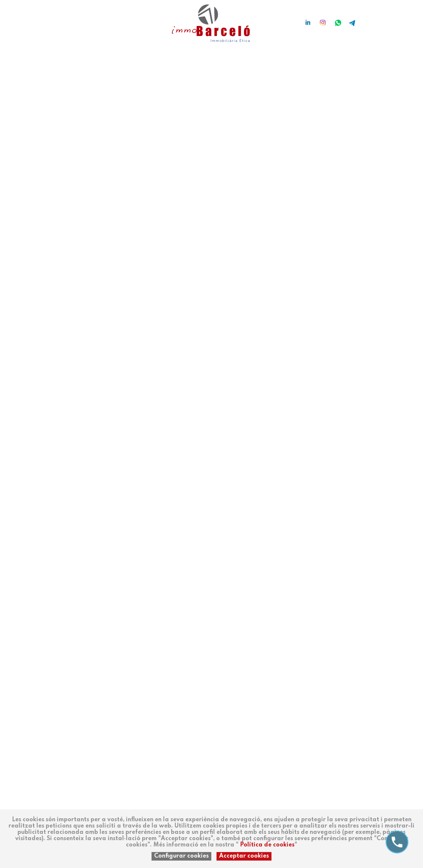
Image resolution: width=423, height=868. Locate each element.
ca (49, 19)
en (61, 19)
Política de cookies (267, 845)
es (38, 19)
